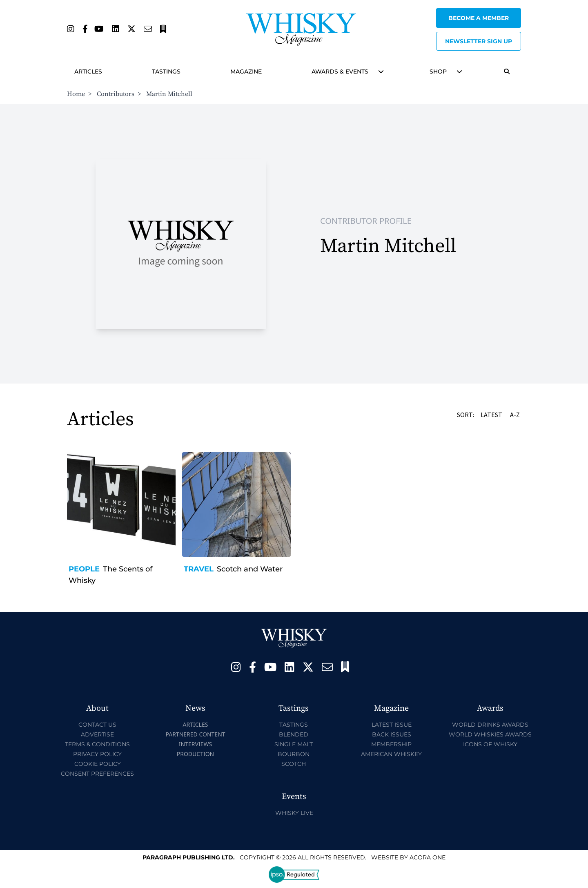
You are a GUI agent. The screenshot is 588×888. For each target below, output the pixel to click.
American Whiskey (391, 754)
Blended (294, 734)
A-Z (516, 415)
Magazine (246, 71)
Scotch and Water (250, 569)
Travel (199, 569)
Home (76, 94)
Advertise (97, 734)
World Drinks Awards (490, 725)
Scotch (294, 764)
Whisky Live (294, 813)
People (84, 569)
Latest (492, 415)
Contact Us (97, 725)
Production (196, 754)
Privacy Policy (97, 754)
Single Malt (294, 744)
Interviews (195, 744)
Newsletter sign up (479, 41)
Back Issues (392, 734)
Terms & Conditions (97, 744)
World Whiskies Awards (490, 734)
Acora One (428, 857)
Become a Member (479, 18)
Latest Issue (392, 725)
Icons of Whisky (490, 744)
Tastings (166, 71)
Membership (391, 744)
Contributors (116, 94)
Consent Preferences (97, 774)
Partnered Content (195, 734)
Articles (88, 71)
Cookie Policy (98, 764)
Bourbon (294, 754)
